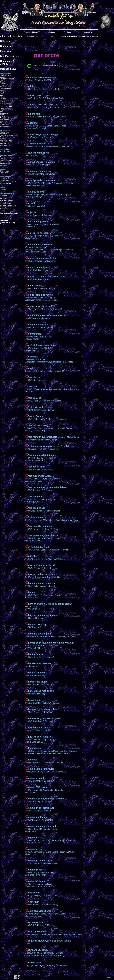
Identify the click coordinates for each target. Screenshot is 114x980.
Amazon (4, 196)
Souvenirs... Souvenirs (9, 213)
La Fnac (3, 198)
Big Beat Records (7, 201)
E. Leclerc (4, 208)
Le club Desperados (8, 206)
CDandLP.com (6, 203)
